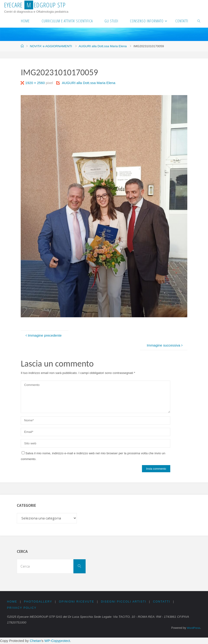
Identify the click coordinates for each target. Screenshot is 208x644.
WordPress (193, 628)
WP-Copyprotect (57, 641)
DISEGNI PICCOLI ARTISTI (124, 602)
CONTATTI (162, 602)
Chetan (35, 641)
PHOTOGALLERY (38, 602)
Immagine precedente (43, 335)
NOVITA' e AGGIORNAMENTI (51, 46)
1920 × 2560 (36, 83)
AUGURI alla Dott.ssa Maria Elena (103, 46)
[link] (199, 21)
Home (12, 602)
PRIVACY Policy (22, 608)
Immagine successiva (165, 345)
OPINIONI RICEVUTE (77, 602)
